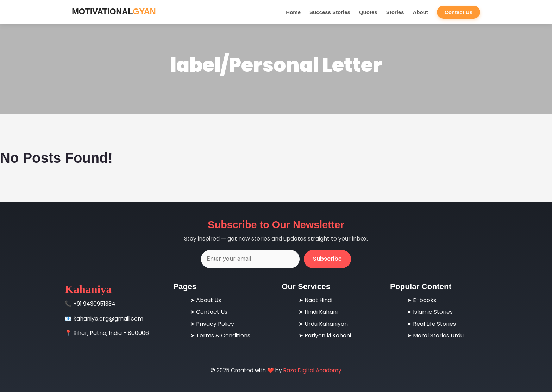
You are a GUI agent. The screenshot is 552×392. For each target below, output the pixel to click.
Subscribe (327, 259)
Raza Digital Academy (312, 370)
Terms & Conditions (223, 335)
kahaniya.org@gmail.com (108, 319)
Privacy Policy (215, 324)
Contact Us (459, 12)
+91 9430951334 (94, 304)
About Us (209, 300)
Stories (395, 12)
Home (293, 12)
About (420, 12)
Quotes (368, 12)
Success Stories (330, 12)
